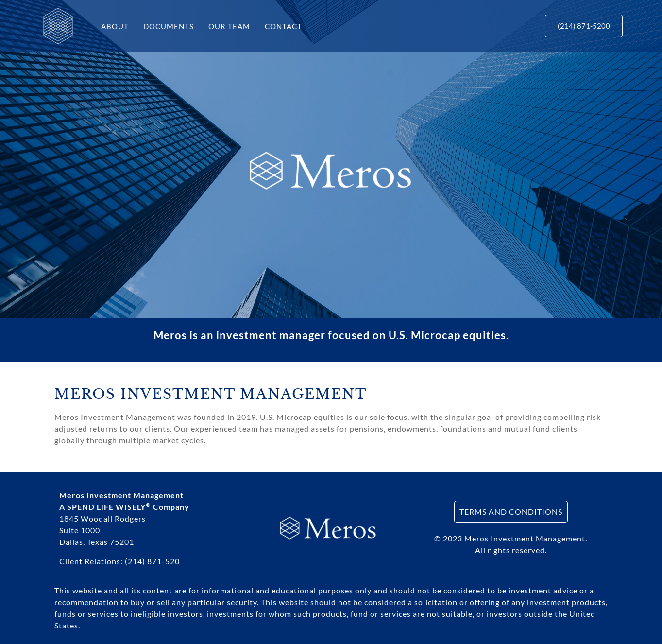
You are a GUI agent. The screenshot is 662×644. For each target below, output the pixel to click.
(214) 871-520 (152, 561)
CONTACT (283, 26)
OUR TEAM (229, 26)
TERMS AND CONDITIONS (511, 512)
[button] (584, 26)
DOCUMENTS (169, 26)
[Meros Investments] (58, 25)
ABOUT (115, 26)
